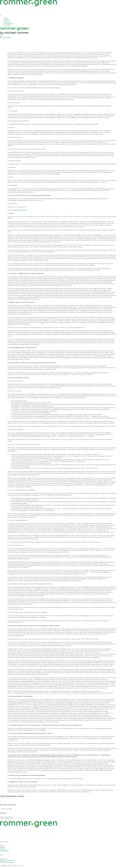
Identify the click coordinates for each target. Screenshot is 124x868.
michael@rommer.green (20, 210)
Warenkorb (7, 25)
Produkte (7, 20)
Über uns (7, 22)
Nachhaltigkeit (8, 23)
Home (6, 18)
